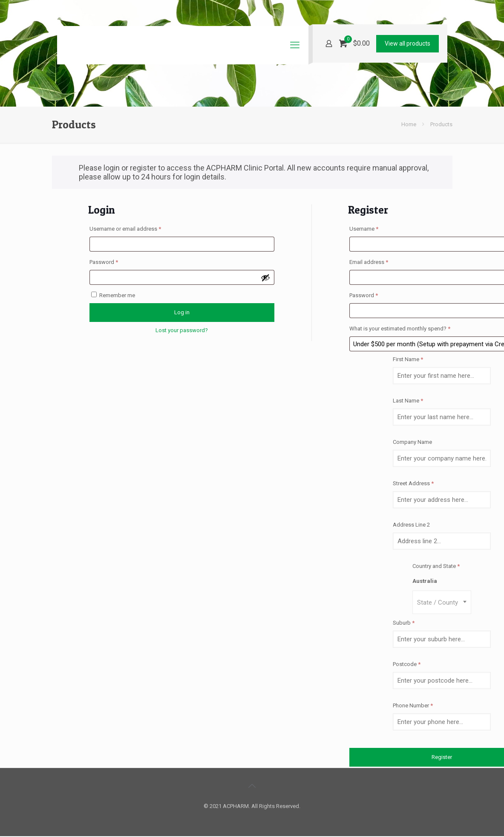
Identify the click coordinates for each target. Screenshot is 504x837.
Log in (182, 312)
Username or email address (136, 228)
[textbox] (442, 602)
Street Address (413, 483)
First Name (408, 359)
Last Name (408, 401)
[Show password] (265, 278)
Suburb (404, 623)
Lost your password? (182, 330)
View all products (408, 43)
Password (115, 261)
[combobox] (442, 602)
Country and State (436, 566)
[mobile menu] (295, 45)
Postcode (407, 664)
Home (409, 124)
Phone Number (413, 705)
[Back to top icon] (252, 786)
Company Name (413, 442)
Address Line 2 (412, 525)
